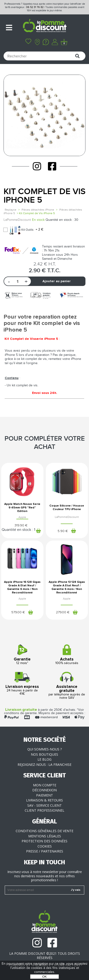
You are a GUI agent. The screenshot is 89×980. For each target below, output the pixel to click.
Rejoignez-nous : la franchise (44, 765)
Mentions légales (45, 836)
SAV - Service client (44, 805)
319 (21, 525)
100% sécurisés (67, 655)
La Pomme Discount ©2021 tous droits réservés (45, 956)
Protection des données (44, 841)
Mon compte (45, 785)
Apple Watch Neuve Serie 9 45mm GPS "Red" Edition (22, 508)
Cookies (45, 846)
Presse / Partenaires (45, 851)
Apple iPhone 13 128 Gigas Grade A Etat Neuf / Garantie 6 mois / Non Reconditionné (67, 587)
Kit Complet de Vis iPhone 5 (44, 196)
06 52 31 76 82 (35, 7)
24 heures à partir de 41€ (22, 684)
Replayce (11, 210)
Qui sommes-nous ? (44, 749)
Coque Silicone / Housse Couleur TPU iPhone (67, 508)
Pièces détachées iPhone (38, 210)
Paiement (44, 795)
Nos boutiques (44, 754)
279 (63, 612)
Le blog (44, 759)
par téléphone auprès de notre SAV (67, 686)
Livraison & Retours (44, 800)
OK (44, 977)
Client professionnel (44, 810)
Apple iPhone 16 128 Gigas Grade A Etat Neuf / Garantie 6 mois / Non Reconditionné (22, 587)
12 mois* (22, 655)
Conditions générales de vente (44, 831)
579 (18, 612)
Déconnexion (44, 790)
